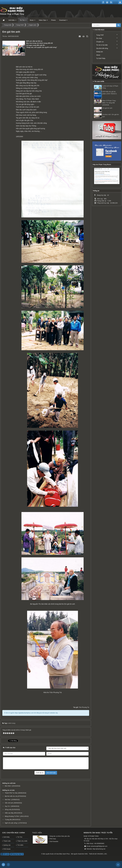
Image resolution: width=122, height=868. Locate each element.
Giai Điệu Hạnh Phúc (63, 854)
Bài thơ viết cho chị (11, 796)
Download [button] (63, 21)
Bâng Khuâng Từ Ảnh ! (12, 816)
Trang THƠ (100, 35)
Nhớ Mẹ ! (8, 800)
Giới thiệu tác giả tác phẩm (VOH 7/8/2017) (110, 93)
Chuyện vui (100, 42)
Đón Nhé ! (8, 786)
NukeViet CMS (83, 854)
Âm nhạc (99, 38)
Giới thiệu (6, 837)
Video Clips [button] (43, 21)
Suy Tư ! (8, 806)
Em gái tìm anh (107, 108)
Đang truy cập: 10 (17, 854)
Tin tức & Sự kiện (102, 45)
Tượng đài (8, 820)
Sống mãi (8, 809)
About (98, 55)
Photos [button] (53, 20)
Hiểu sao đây (9, 813)
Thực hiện (37, 833)
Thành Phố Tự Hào (11, 793)
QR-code (5, 854)
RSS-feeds (7, 849)
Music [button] (33, 21)
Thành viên (7, 841)
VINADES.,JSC (102, 854)
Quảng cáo (7, 845)
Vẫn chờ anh (9, 803)
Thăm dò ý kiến (22, 841)
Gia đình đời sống (102, 48)
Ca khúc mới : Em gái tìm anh (111, 116)
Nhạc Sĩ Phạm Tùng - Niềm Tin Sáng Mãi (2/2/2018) (109, 103)
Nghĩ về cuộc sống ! (11, 823)
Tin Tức (20, 837)
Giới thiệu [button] (12, 21)
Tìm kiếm (20, 845)
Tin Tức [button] (23, 21)
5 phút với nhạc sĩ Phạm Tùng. (110, 87)
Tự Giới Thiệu (101, 58)
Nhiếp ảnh (100, 52)
